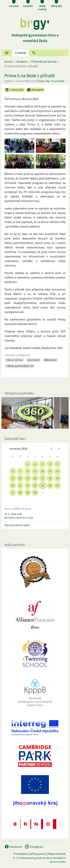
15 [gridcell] (28, 478)
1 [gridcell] (28, 464)
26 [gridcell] (57, 485)
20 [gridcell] (13, 485)
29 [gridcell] (28, 493)
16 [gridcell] (35, 478)
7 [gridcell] (20, 471)
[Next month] (59, 449)
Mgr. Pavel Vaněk (55, 81)
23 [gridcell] (35, 485)
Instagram (34, 847)
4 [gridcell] (50, 464)
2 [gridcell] (35, 464)
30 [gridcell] (35, 493)
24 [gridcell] (43, 485)
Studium (20, 53)
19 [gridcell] (57, 478)
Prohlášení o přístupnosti (30, 854)
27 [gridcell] (13, 493)
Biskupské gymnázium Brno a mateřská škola (35, 35)
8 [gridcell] (28, 471)
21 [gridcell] (20, 485)
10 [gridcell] (43, 471)
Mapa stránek (57, 854)
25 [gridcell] (50, 485)
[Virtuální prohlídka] (35, 413)
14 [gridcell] (20, 478)
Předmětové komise (44, 62)
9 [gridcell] (35, 471)
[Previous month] (52, 449)
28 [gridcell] (20, 493)
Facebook (13, 847)
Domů (8, 62)
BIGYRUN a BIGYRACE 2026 (19, 518)
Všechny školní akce (17, 525)
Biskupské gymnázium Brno (37, 858)
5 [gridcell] (57, 464)
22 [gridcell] (28, 485)
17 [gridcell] (43, 478)
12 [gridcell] (57, 471)
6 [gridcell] (13, 471)
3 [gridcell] (43, 464)
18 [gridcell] (50, 478)
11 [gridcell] (50, 471)
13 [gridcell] (13, 478)
